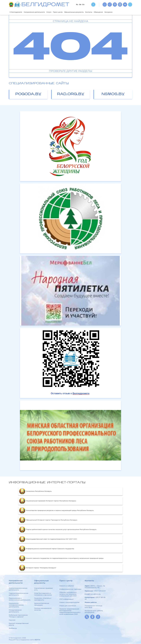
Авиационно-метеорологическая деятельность (16, 605)
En (83, 5)
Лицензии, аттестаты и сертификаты (43, 599)
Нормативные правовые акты (43, 589)
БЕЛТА (37, 640)
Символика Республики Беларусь (35, 491)
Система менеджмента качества (43, 609)
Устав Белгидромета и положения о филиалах (43, 594)
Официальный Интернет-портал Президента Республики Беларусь (48, 520)
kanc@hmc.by (96, 594)
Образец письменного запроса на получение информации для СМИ (68, 594)
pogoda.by (28, 94)
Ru (77, 5)
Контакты (100, 12)
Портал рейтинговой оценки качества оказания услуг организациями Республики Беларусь (58, 530)
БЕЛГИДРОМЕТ (45, 5)
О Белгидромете (17, 12)
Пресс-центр (64, 12)
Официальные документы (83, 12)
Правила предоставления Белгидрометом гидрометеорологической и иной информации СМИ (70, 612)
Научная (12, 620)
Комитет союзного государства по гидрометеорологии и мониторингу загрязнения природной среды (61, 559)
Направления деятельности (38, 12)
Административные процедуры (42, 604)
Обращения (111, 12)
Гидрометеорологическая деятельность (19, 594)
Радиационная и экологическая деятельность (20, 599)
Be (80, 5)
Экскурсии (122, 12)
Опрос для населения (68, 606)
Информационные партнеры (70, 589)
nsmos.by (113, 94)
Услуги (54, 12)
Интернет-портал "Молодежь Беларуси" (38, 568)
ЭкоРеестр (13, 628)
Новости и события (67, 586)
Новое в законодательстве (69, 603)
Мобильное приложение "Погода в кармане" (18, 616)
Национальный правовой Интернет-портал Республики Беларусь (48, 501)
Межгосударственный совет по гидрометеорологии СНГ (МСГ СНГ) (48, 539)
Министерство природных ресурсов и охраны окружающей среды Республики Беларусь (56, 511)
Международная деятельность (15, 611)
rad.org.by (71, 94)
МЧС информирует (66, 599)
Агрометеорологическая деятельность (18, 589)
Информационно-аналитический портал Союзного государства (47, 549)
